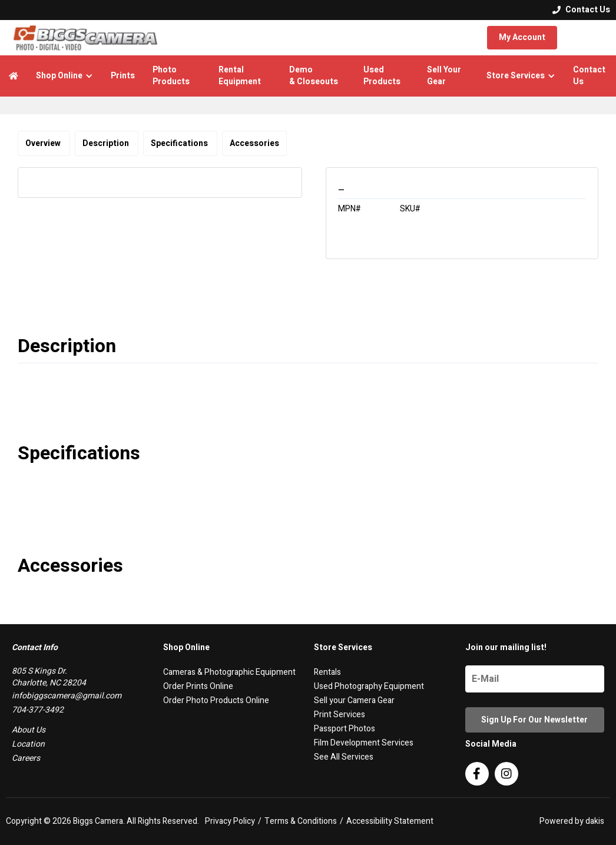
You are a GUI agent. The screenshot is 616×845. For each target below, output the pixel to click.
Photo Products (171, 76)
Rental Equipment (240, 76)
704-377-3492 (38, 710)
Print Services (340, 715)
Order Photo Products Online (216, 700)
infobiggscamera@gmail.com (67, 696)
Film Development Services (364, 743)
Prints (123, 76)
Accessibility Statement (390, 821)
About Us (29, 730)
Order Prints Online (198, 686)
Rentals (327, 672)
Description (107, 143)
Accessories (254, 143)
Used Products (382, 76)
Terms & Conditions (301, 821)
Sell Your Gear (444, 76)
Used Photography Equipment (369, 686)
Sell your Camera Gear (354, 700)
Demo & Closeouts (314, 76)
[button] (64, 76)
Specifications (180, 143)
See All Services (344, 757)
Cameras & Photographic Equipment (229, 672)
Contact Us (589, 76)
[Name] (535, 679)
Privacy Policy (230, 821)
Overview (44, 143)
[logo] (85, 38)
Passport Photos (345, 729)
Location (28, 744)
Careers (26, 758)
